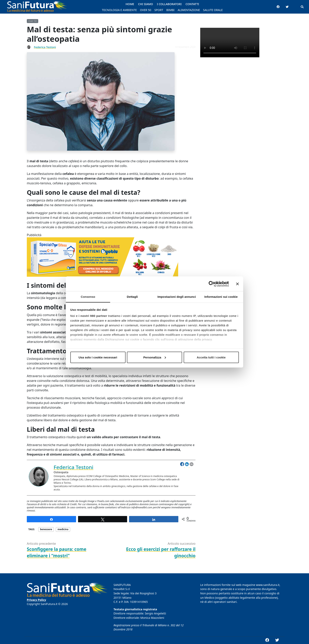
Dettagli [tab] (132, 297)
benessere (46, 529)
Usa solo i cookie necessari (98, 357)
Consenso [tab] (88, 297)
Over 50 (33, 21)
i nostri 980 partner (93, 316)
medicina (63, 529)
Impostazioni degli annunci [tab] (177, 297)
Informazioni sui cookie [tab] (221, 297)
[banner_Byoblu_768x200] (102, 259)
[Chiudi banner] (237, 284)
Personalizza (155, 357)
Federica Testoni (45, 47)
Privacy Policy (36, 600)
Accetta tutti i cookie (211, 357)
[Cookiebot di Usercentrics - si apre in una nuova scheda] (212, 284)
